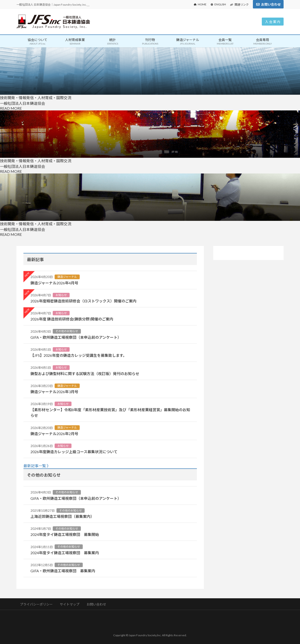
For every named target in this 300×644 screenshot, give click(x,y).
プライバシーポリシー (37, 604)
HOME (200, 4)
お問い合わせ (271, 4)
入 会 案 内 (273, 22)
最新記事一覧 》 (37, 466)
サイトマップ (70, 604)
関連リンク (239, 5)
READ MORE (11, 108)
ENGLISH (218, 4)
